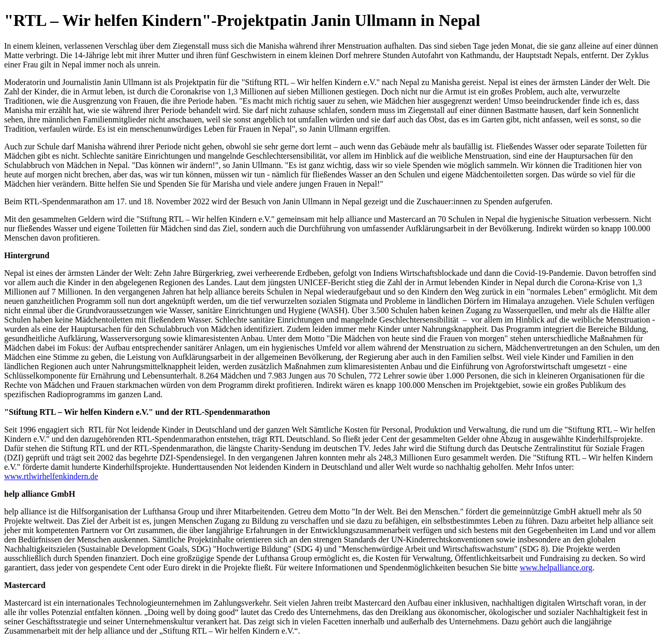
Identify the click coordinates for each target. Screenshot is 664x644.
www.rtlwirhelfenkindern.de (51, 476)
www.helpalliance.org (556, 568)
